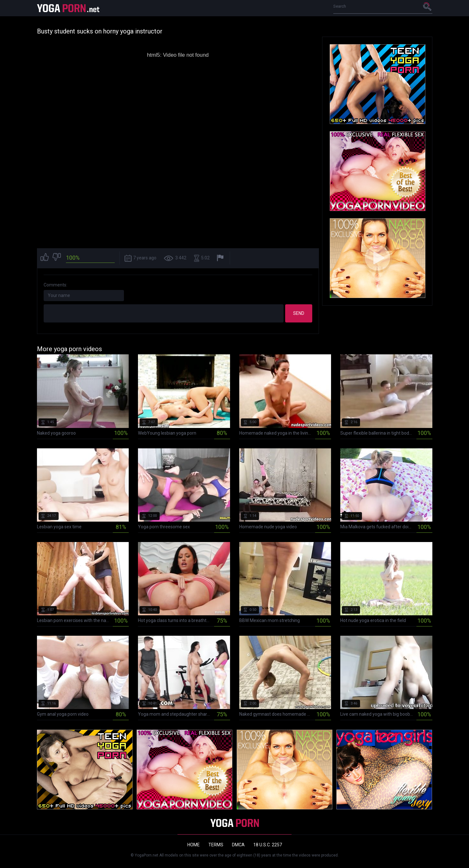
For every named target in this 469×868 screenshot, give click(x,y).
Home (194, 845)
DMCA (238, 845)
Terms (216, 845)
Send (299, 313)
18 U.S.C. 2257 (268, 845)
